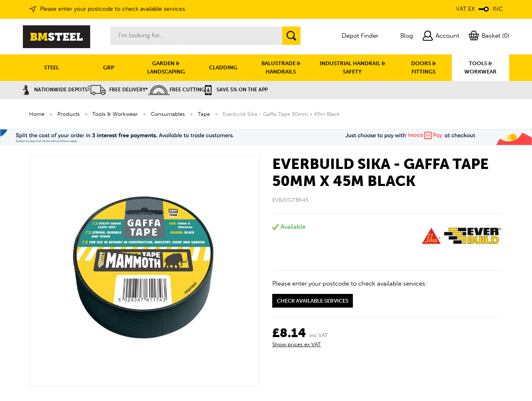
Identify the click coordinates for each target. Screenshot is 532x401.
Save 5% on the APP (236, 90)
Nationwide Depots (55, 90)
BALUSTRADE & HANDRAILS (281, 67)
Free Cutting (176, 90)
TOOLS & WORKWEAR (480, 67)
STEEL (52, 67)
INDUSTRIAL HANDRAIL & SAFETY (352, 67)
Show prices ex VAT (297, 344)
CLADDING (223, 67)
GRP (109, 67)
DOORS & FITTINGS (424, 67)
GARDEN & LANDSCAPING (166, 67)
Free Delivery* (118, 90)
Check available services (313, 301)
